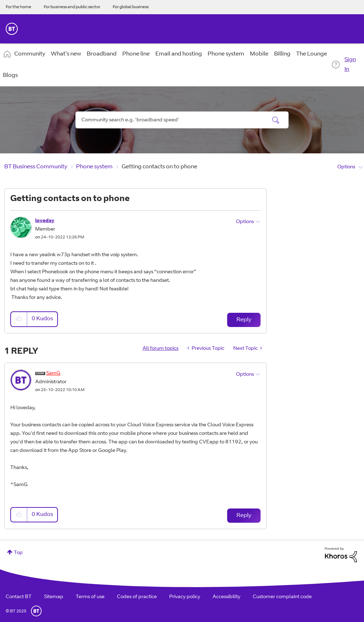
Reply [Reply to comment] (244, 516)
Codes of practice (137, 597)
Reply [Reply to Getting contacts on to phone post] (244, 320)
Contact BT (19, 597)
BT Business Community (36, 167)
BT (36, 611)
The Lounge (312, 54)
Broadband (102, 54)
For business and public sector (72, 7)
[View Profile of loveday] (45, 221)
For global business (131, 7)
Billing (282, 54)
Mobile (259, 54)
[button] (19, 319)
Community (30, 54)
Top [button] (18, 553)
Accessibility (226, 597)
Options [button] (346, 167)
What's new (66, 54)
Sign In (350, 65)
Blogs (10, 75)
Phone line (136, 54)
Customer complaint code (282, 597)
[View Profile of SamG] (53, 374)
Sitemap (54, 597)
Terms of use (90, 597)
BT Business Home (12, 29)
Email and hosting (179, 54)
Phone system (226, 54)
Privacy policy (185, 597)
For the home (18, 7)
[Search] (182, 120)
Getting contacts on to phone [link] (159, 167)
